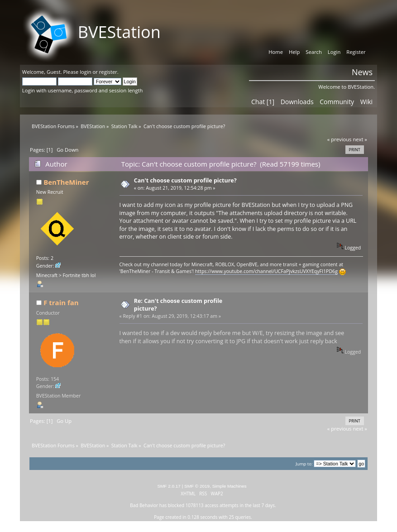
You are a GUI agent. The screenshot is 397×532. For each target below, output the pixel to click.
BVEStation (119, 32)
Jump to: (304, 464)
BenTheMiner (66, 182)
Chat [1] (263, 102)
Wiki (366, 102)
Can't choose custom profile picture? (185, 180)
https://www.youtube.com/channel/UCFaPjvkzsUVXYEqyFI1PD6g (266, 271)
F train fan (61, 302)
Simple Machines (230, 486)
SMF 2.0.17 (169, 486)
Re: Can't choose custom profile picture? (178, 304)
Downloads (297, 102)
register (108, 72)
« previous (340, 139)
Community (337, 102)
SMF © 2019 (197, 486)
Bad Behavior (144, 505)
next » (360, 139)
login (85, 72)
